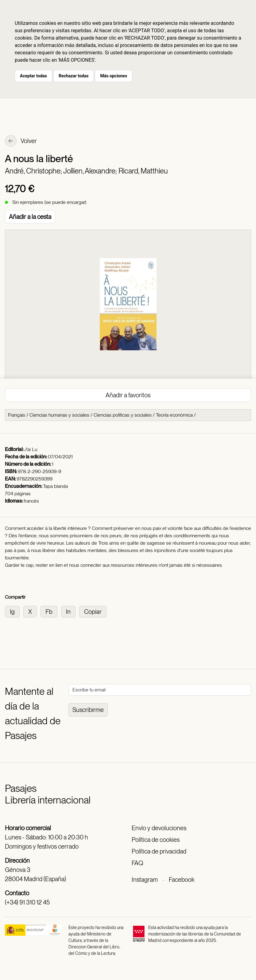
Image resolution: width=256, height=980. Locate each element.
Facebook (182, 880)
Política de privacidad (159, 851)
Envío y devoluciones (159, 828)
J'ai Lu (31, 449)
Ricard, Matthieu (143, 171)
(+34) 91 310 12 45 (27, 902)
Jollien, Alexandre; (91, 171)
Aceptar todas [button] (33, 76)
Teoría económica (174, 415)
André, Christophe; (34, 171)
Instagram (145, 880)
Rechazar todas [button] (74, 76)
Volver (21, 142)
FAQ (137, 863)
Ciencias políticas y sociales (123, 415)
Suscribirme (88, 710)
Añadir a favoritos (128, 395)
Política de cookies (156, 840)
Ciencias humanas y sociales (59, 415)
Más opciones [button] (114, 76)
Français (17, 415)
